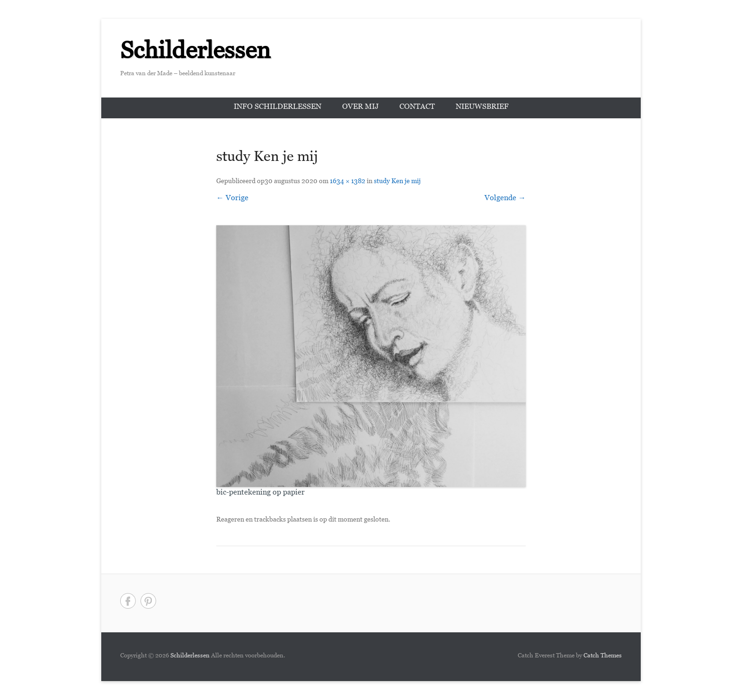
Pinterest (148, 601)
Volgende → (505, 199)
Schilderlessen (195, 54)
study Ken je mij (397, 182)
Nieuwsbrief (482, 108)
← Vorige (232, 199)
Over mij (360, 108)
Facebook (128, 601)
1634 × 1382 (348, 182)
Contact (417, 108)
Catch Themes (603, 656)
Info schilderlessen (278, 108)
